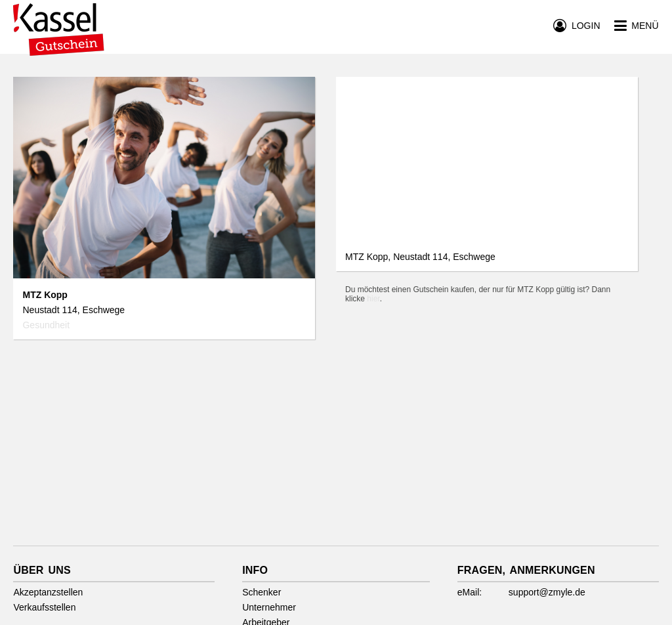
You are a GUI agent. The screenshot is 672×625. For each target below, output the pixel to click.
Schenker (262, 592)
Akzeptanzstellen (48, 592)
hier (373, 299)
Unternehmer (269, 607)
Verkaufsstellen (44, 607)
